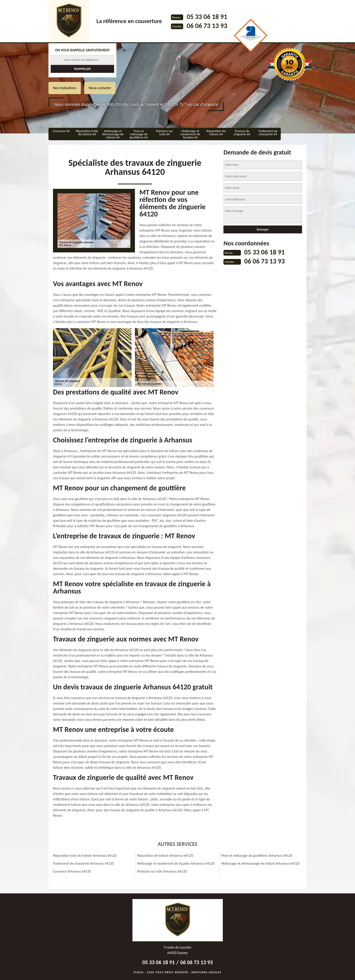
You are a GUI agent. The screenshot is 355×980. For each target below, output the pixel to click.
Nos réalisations (65, 88)
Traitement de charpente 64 (268, 133)
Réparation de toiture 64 (216, 133)
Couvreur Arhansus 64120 (72, 871)
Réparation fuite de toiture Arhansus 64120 (85, 855)
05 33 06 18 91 (207, 17)
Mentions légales (206, 972)
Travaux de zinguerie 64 (242, 133)
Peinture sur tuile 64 (165, 133)
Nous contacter (100, 88)
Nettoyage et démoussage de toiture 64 (113, 134)
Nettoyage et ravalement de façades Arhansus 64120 (176, 863)
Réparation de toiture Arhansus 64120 (165, 855)
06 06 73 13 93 (207, 26)
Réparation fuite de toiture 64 (87, 133)
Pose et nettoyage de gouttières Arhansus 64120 (257, 855)
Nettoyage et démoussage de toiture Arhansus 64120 (260, 863)
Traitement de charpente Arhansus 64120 (83, 863)
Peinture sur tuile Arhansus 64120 (162, 871)
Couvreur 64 (61, 131)
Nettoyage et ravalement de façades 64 (190, 134)
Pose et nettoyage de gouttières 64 (139, 134)
